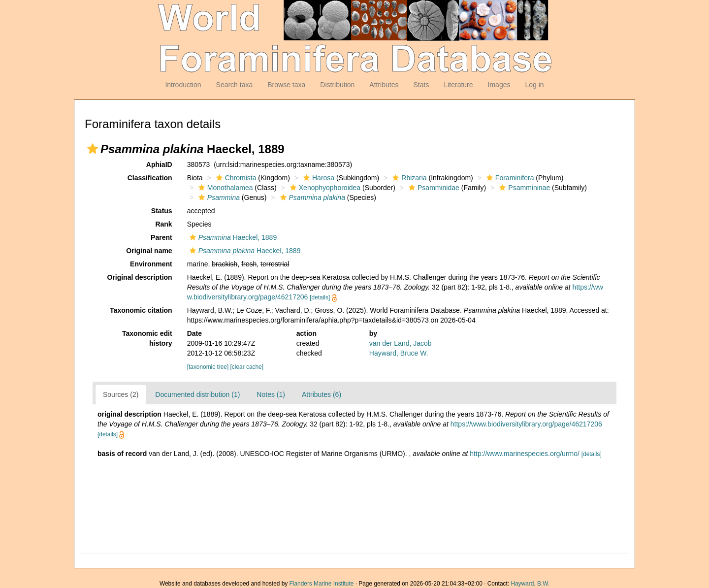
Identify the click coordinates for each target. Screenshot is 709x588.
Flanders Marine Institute (322, 584)
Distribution (337, 85)
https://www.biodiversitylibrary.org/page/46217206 (526, 424)
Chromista (235, 178)
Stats (421, 85)
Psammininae (523, 188)
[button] (93, 149)
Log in (534, 85)
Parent (161, 237)
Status (162, 211)
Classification (150, 178)
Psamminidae (433, 188)
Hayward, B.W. (530, 584)
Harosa (318, 178)
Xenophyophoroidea (324, 188)
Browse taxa (286, 85)
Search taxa (235, 85)
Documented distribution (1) (197, 394)
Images (499, 85)
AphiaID (159, 164)
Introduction (183, 85)
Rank (163, 224)
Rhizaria (408, 178)
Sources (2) (121, 394)
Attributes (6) (322, 394)
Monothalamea (225, 188)
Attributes (384, 85)
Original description (139, 277)
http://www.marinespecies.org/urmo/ (525, 454)
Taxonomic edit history (147, 338)
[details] (320, 297)
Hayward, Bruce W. (399, 353)
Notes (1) (271, 394)
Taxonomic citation (141, 310)
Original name (149, 251)
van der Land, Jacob (401, 343)
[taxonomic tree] (208, 367)
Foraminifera (509, 178)
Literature (458, 85)
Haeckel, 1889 (232, 237)
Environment (151, 264)
